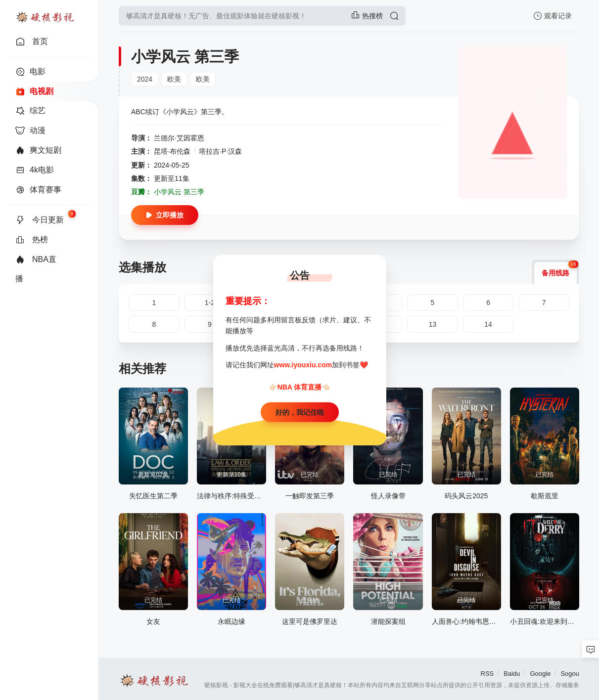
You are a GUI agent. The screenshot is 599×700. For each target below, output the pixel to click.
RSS (487, 674)
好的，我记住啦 (300, 412)
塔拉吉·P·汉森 (220, 151)
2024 (145, 79)
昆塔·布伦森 (172, 151)
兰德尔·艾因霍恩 (179, 138)
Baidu (512, 674)
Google (540, 674)
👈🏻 (326, 387)
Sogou (570, 674)
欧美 (174, 79)
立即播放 (165, 215)
